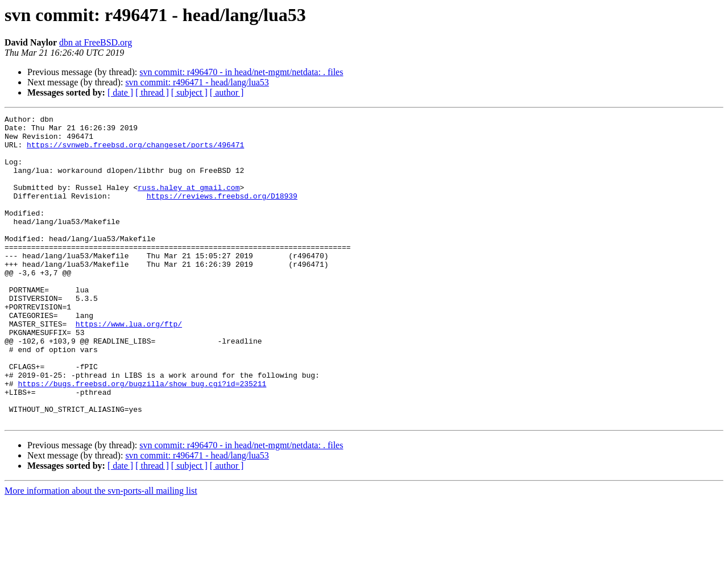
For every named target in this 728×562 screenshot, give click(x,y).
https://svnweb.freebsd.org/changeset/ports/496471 (135, 151)
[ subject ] (189, 92)
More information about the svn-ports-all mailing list (101, 552)
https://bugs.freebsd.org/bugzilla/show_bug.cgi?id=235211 (142, 438)
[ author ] (227, 92)
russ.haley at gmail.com (189, 203)
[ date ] (120, 92)
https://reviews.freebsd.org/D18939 (222, 213)
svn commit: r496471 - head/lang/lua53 (197, 82)
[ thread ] (152, 92)
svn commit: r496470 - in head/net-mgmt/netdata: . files (241, 72)
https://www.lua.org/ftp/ (129, 366)
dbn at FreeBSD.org (96, 42)
